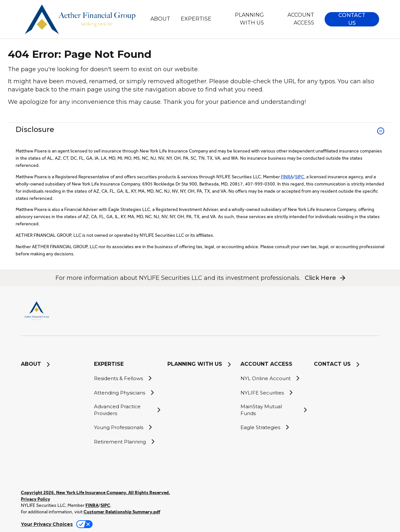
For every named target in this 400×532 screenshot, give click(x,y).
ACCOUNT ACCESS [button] (301, 19)
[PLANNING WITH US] (243, 19)
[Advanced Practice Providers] (127, 410)
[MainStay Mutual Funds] (273, 410)
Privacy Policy (36, 499)
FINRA (287, 177)
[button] (352, 19)
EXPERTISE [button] (196, 19)
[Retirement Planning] (127, 442)
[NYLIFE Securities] (273, 393)
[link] (200, 135)
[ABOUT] (160, 19)
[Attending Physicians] (127, 393)
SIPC (300, 177)
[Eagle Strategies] (273, 427)
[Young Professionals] (127, 427)
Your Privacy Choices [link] (47, 524)
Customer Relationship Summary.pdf (122, 512)
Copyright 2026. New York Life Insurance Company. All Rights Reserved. (95, 492)
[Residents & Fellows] (127, 378)
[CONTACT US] (346, 364)
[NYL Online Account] (273, 378)
